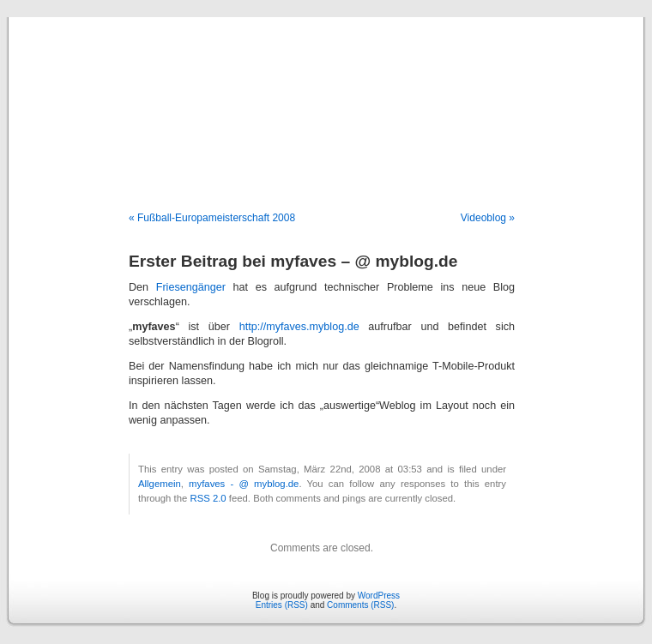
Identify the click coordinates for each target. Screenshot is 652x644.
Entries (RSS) (282, 605)
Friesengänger (191, 287)
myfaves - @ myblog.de (244, 484)
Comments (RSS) (360, 605)
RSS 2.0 (208, 498)
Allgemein (160, 484)
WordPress (379, 596)
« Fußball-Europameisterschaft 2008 (212, 218)
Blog (326, 96)
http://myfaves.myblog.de (299, 327)
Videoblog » (488, 218)
